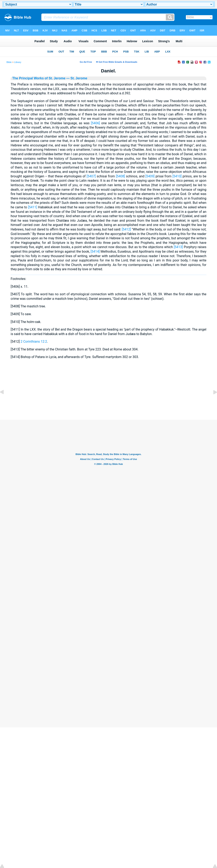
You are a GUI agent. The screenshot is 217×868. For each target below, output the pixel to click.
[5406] (95, 123)
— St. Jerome (76, 78)
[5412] (126, 229)
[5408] (120, 176)
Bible (9, 62)
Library (18, 62)
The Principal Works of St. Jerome (39, 78)
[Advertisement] (108, 395)
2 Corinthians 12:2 (34, 342)
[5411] (33, 207)
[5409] (150, 176)
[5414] (95, 252)
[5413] (178, 247)
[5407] (91, 176)
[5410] (177, 176)
